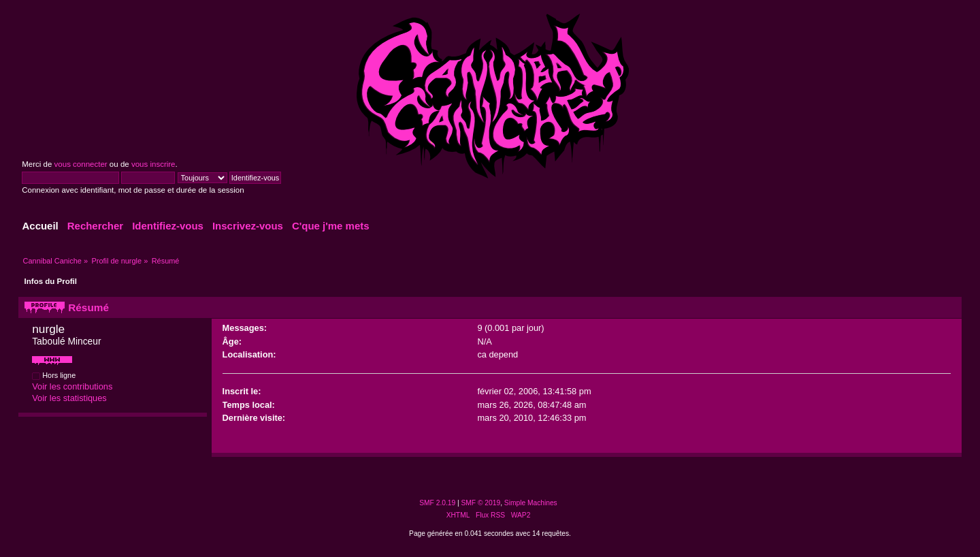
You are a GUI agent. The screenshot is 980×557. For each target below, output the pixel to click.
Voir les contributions (72, 386)
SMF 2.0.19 (437, 503)
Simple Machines (531, 503)
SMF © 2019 (481, 503)
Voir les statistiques (69, 398)
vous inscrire (153, 164)
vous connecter (81, 164)
